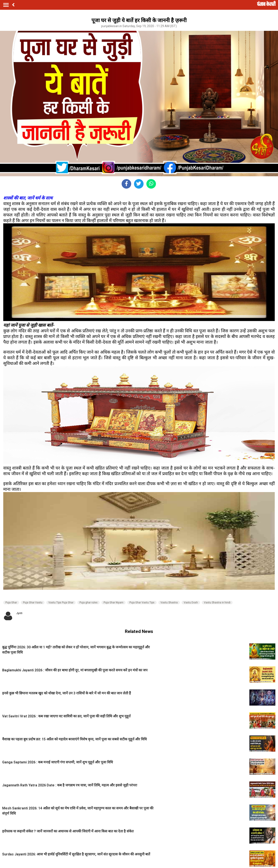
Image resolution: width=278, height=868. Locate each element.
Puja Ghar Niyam (113, 603)
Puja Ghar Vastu (33, 603)
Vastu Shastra (169, 603)
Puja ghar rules (89, 603)
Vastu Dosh (191, 603)
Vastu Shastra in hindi (217, 603)
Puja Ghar (11, 603)
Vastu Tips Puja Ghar (61, 603)
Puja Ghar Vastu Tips (142, 603)
